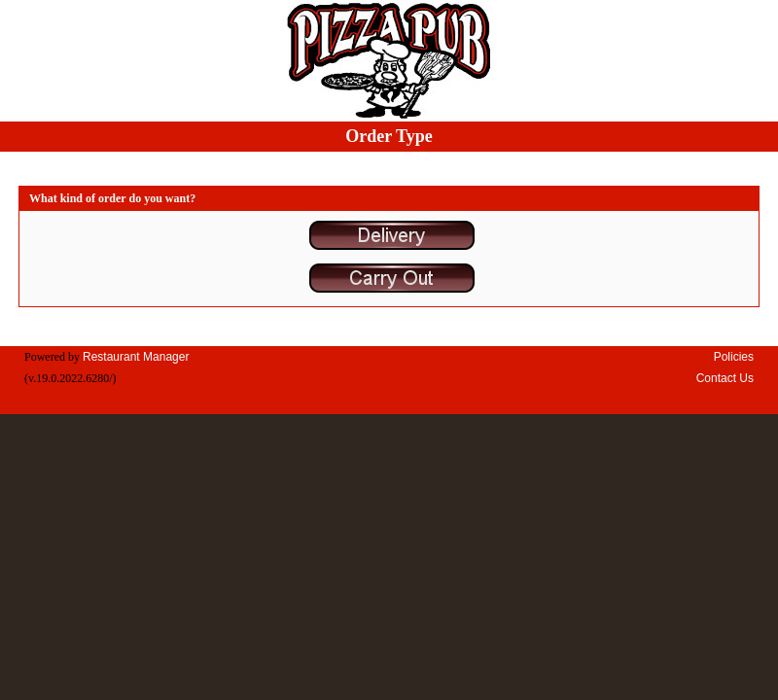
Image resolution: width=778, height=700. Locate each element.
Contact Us (725, 378)
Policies (734, 357)
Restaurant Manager (136, 357)
